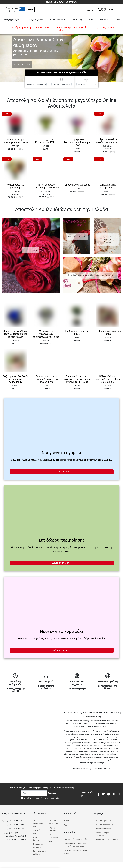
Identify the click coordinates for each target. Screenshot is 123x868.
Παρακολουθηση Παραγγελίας (102, 834)
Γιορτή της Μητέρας (11, 20)
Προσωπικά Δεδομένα (38, 846)
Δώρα (117, 20)
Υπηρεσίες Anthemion (53, 822)
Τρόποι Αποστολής (103, 829)
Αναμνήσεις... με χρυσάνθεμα (15, 186)
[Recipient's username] (34, 793)
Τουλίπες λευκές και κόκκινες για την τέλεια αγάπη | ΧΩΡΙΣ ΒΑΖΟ (77, 379)
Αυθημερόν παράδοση (35, 20)
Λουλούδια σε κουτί (77, 236)
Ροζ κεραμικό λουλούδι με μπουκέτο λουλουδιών (15, 379)
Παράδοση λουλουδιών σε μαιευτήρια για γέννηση (75, 845)
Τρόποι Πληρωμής (103, 821)
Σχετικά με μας (38, 832)
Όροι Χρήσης (36, 839)
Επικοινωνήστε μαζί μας (39, 853)
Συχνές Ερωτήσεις (53, 829)
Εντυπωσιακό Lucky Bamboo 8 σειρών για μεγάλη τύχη (46, 379)
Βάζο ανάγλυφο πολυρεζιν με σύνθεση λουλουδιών (108, 379)
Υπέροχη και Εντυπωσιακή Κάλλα (46, 141)
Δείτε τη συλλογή (22, 64)
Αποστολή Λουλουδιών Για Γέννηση (108, 239)
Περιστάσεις (77, 20)
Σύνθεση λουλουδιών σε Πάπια (108, 332)
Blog (50, 841)
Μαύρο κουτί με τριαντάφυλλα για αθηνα (15, 141)
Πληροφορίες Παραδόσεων (107, 840)
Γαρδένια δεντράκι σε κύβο (77, 332)
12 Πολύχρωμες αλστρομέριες (108, 186)
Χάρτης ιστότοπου (53, 836)
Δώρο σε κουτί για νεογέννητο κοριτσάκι (108, 141)
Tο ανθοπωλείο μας (39, 823)
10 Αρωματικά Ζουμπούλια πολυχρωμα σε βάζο (77, 142)
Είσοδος (67, 821)
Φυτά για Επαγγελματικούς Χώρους (76, 852)
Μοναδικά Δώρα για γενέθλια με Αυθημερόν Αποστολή (92, 275)
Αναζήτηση (62, 90)
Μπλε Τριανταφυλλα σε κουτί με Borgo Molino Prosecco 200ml (15, 334)
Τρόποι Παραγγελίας (104, 825)
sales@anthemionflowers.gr (19, 839)
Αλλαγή (30, 9)
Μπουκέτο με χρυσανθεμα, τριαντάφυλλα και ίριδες (46, 334)
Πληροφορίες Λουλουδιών (75, 839)
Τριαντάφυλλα (31, 250)
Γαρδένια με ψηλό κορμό (77, 185)
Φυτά (91, 20)
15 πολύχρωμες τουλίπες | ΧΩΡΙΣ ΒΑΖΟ (46, 186)
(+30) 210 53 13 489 (16, 825)
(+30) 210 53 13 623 (16, 821)
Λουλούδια (104, 20)
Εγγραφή (68, 825)
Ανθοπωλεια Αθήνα (58, 20)
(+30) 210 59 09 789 (16, 829)
